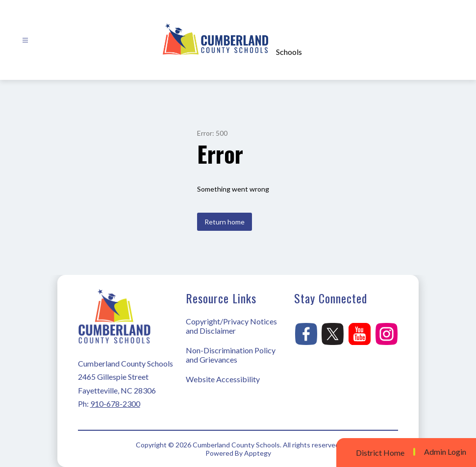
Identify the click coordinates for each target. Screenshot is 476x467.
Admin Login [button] (445, 452)
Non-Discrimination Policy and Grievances (231, 355)
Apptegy (258, 453)
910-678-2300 (115, 404)
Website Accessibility (223, 379)
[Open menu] (25, 40)
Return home (225, 222)
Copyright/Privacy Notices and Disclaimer (231, 326)
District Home (380, 453)
